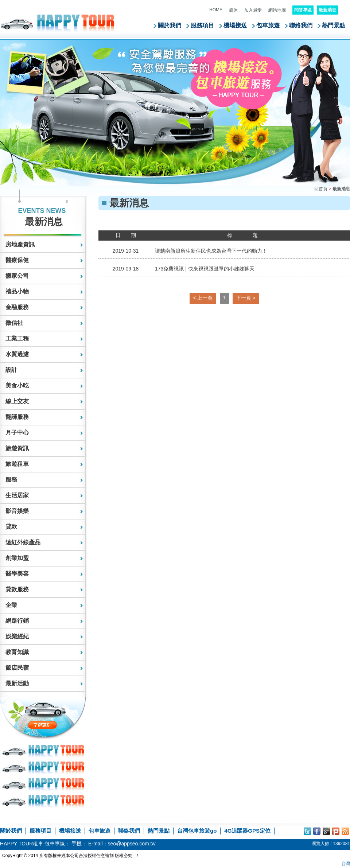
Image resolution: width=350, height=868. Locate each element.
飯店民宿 (17, 668)
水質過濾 (17, 354)
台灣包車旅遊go (197, 831)
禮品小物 (17, 291)
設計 (11, 370)
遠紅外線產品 (23, 542)
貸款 (11, 527)
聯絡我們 (301, 25)
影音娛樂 (17, 511)
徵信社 (14, 323)
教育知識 (17, 652)
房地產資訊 (20, 244)
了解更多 (58, 725)
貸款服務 (17, 589)
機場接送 (235, 25)
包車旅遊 (268, 25)
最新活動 (17, 683)
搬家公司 (17, 276)
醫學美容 (17, 574)
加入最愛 (253, 10)
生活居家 (17, 495)
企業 (11, 605)
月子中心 (17, 433)
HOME (216, 10)
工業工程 (17, 338)
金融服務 (17, 307)
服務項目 (202, 25)
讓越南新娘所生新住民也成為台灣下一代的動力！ (211, 251)
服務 (11, 480)
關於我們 (170, 25)
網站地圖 (277, 10)
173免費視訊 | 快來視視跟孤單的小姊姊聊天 (205, 269)
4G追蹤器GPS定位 (247, 831)
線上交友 (17, 401)
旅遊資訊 (17, 448)
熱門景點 (334, 25)
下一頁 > (246, 298)
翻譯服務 (17, 417)
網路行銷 (17, 621)
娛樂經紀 (17, 636)
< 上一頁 (203, 298)
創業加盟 (17, 558)
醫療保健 (17, 260)
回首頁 (321, 189)
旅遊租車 (17, 464)
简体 (233, 10)
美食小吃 (17, 386)
